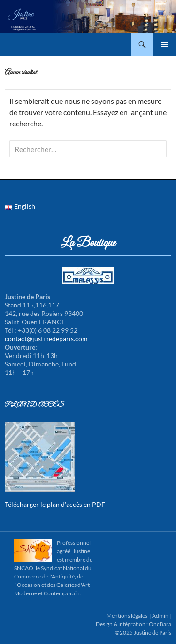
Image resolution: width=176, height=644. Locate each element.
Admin (160, 616)
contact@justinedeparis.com (46, 339)
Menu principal (165, 44)
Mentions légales (127, 616)
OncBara (160, 624)
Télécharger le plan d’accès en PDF (55, 504)
